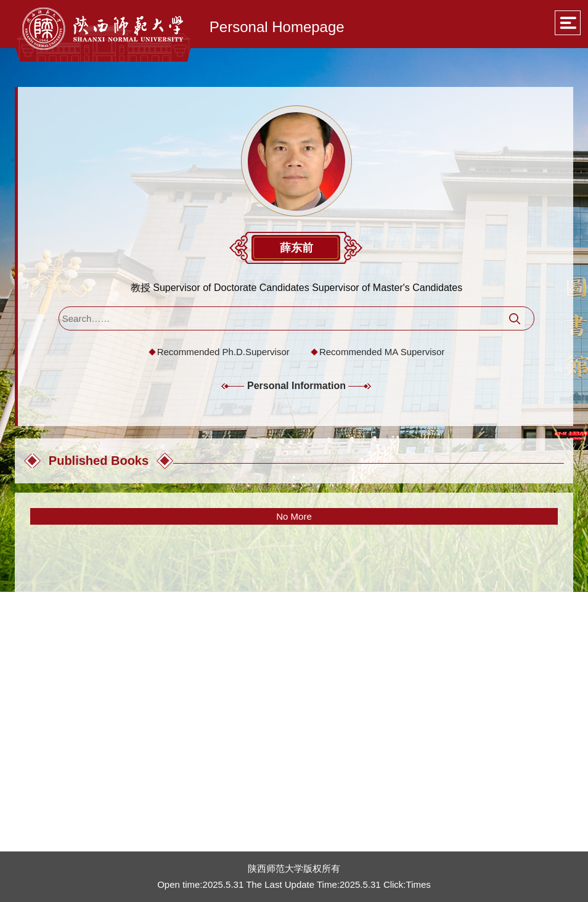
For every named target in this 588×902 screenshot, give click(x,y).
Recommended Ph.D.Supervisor (223, 352)
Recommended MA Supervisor (382, 352)
